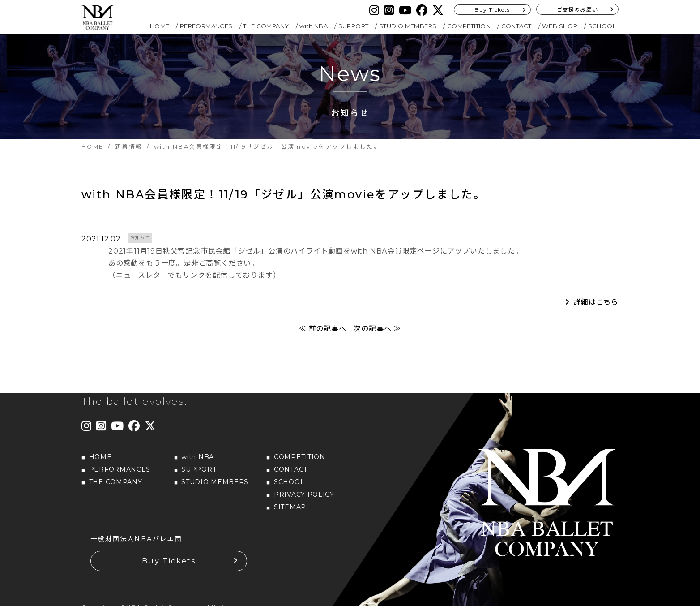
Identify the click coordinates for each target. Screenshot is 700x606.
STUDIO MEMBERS (408, 26)
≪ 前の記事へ (323, 329)
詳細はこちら (596, 302)
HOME (160, 26)
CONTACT (516, 26)
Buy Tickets (492, 10)
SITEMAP (290, 507)
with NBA (314, 26)
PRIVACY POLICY (304, 494)
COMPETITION (469, 26)
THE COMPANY (266, 26)
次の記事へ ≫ (377, 329)
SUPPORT (354, 26)
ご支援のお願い (577, 10)
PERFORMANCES (206, 26)
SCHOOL (602, 26)
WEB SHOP (560, 26)
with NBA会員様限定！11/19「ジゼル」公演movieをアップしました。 (284, 194)
